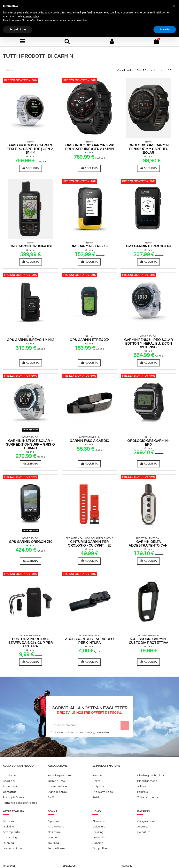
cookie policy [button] (31, 16)
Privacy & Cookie (14, 797)
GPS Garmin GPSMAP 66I (31, 246)
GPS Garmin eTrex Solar (149, 246)
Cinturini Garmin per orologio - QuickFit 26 (90, 544)
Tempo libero (56, 849)
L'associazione (57, 787)
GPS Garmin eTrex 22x (89, 340)
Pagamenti (10, 787)
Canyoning (10, 838)
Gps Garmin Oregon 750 (31, 542)
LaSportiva (99, 787)
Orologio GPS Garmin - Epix (148, 443)
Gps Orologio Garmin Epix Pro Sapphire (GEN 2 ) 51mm (89, 147)
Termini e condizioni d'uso (20, 803)
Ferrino (97, 776)
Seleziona (31, 464)
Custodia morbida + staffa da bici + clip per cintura (31, 643)
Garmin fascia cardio (89, 441)
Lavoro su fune (12, 849)
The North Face (103, 792)
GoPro (97, 781)
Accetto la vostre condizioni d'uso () (82, 732)
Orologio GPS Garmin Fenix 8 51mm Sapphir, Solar (149, 149)
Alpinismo (9, 821)
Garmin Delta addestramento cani (148, 544)
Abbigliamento (147, 821)
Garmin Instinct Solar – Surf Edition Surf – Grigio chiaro (30, 445)
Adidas (142, 787)
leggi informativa (100, 732)
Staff (51, 797)
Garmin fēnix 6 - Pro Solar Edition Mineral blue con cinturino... (148, 344)
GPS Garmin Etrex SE (90, 246)
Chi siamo (9, 776)
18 (171, 70)
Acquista (31, 168)
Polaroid (143, 792)
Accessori (144, 827)
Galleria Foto (56, 781)
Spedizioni (10, 781)
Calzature (54, 832)
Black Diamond (147, 781)
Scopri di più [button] (18, 29)
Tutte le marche (148, 797)
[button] (174, 6)
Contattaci (10, 792)
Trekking (8, 827)
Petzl (96, 797)
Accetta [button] (165, 29)
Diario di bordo (57, 792)
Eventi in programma (62, 776)
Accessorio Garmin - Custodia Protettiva (149, 641)
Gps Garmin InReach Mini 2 (31, 340)
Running (8, 843)
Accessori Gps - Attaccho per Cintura (89, 641)
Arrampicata (11, 832)
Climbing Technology (151, 776)
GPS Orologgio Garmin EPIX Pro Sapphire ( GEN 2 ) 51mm (31, 149)
